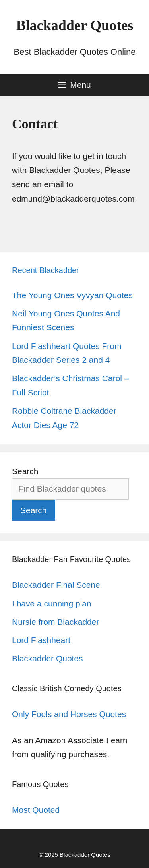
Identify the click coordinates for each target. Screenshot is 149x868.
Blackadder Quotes (75, 25)
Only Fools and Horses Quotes (69, 714)
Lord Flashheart (41, 640)
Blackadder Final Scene (56, 585)
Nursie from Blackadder (55, 622)
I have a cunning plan (52, 604)
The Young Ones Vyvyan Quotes (72, 295)
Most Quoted (36, 810)
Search (25, 471)
